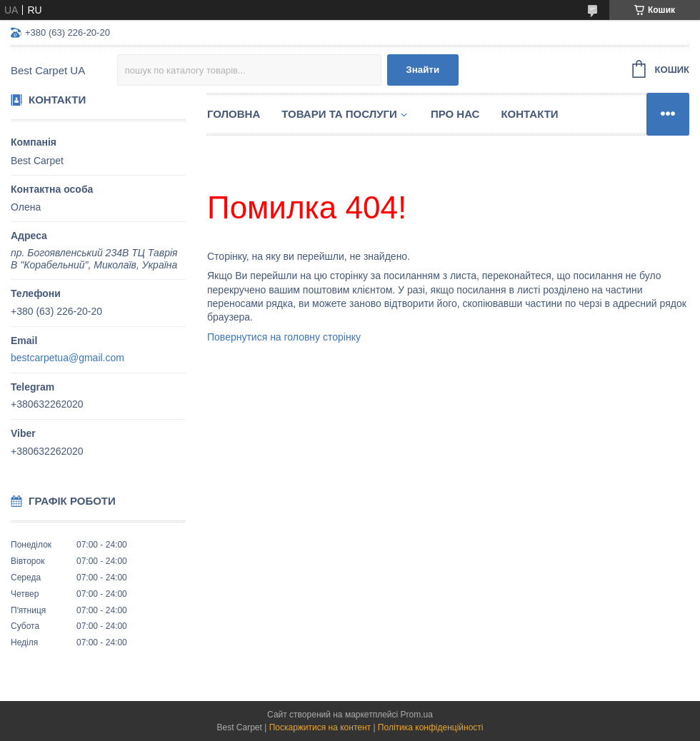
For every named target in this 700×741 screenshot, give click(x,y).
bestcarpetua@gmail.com (67, 358)
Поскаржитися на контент (320, 727)
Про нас (455, 114)
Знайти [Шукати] (422, 70)
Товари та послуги (339, 114)
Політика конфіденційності (431, 727)
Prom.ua (417, 715)
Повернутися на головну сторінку (284, 337)
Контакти (529, 114)
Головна (234, 114)
